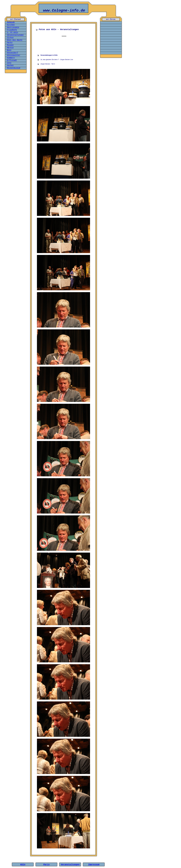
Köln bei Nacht (15, 40)
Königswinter (14, 55)
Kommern (11, 58)
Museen (10, 45)
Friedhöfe (12, 30)
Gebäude (11, 22)
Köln (23, 865)
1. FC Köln (12, 32)
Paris (46, 865)
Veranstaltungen (15, 35)
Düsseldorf (12, 53)
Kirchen (11, 25)
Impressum (94, 865)
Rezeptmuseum (14, 68)
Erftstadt (12, 60)
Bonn (9, 50)
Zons (9, 63)
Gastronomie (13, 27)
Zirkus (10, 38)
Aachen (10, 65)
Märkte (10, 48)
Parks (10, 43)
